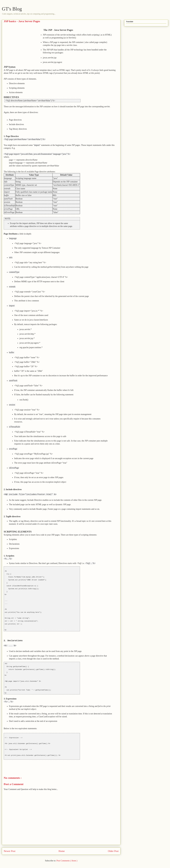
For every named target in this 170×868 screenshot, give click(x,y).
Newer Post (10, 851)
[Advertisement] (23, 45)
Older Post (113, 851)
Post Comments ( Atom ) (67, 861)
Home (62, 851)
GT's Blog (12, 9)
